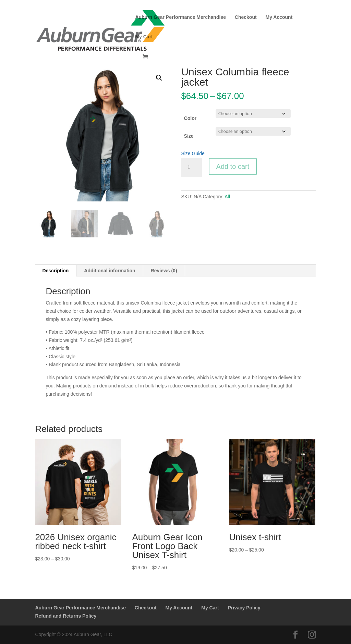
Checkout (246, 17)
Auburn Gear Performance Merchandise (180, 17)
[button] (159, 78)
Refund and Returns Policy (66, 616)
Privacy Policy (244, 608)
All (227, 197)
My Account (279, 17)
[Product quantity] (191, 168)
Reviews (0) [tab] (164, 271)
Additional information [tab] (110, 271)
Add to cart (233, 166)
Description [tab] (55, 271)
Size (189, 136)
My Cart (144, 37)
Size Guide (193, 153)
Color (190, 118)
